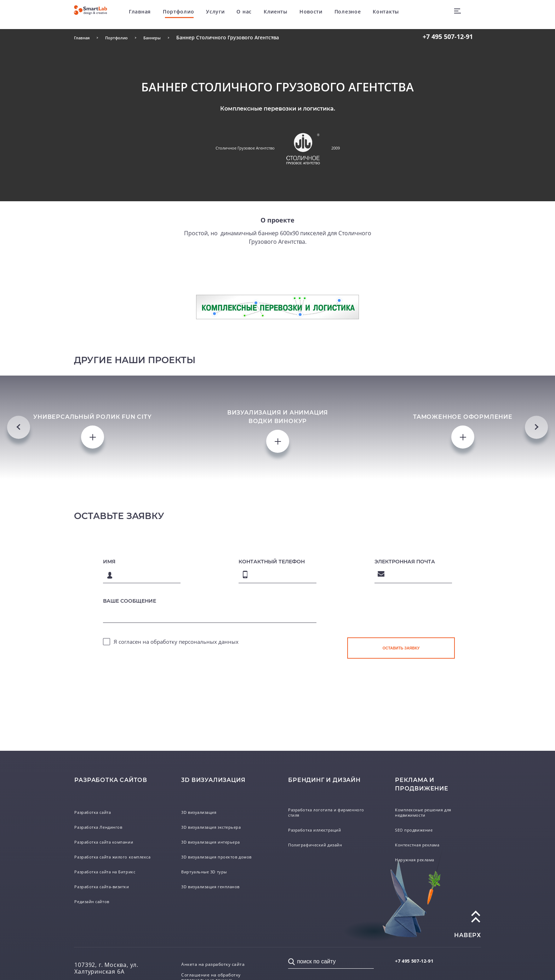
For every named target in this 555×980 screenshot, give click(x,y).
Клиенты (289, 14)
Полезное (362, 14)
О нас (258, 14)
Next (536, 564)
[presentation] (401, 895)
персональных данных (209, 917)
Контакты (400, 14)
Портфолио (192, 14)
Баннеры (165, 37)
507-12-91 (448, 36)
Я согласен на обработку (176, 917)
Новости (325, 14)
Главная (154, 14)
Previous (19, 564)
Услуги (229, 14)
